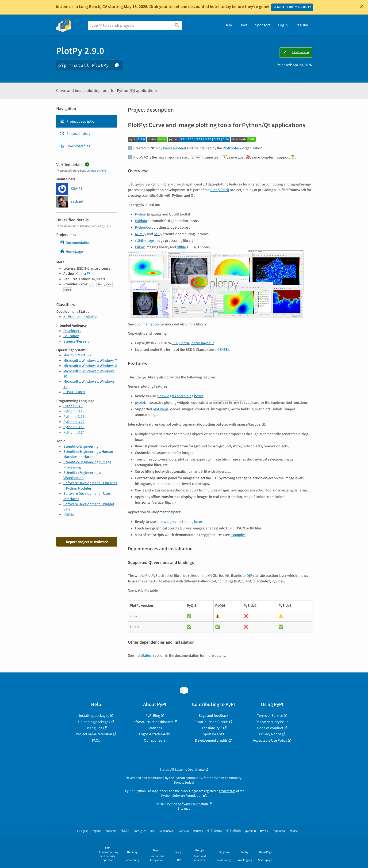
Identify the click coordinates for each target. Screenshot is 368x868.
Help (228, 25)
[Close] (362, 6)
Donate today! (184, 783)
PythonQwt (144, 227)
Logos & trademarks (155, 734)
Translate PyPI (211, 728)
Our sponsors (155, 740)
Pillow (140, 247)
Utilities (69, 515)
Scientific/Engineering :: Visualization (82, 475)
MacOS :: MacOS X (77, 355)
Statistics (155, 728)
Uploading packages (94, 722)
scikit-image (144, 241)
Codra (81, 274)
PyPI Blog (153, 716)
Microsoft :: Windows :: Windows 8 (90, 366)
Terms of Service (270, 716)
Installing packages (94, 716)
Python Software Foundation (182, 796)
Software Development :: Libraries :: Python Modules (90, 486)
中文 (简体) (215, 831)
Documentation (75, 243)
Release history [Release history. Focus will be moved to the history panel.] (75, 134)
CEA (175, 343)
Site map (184, 809)
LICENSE (221, 350)
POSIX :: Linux (74, 392)
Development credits (211, 740)
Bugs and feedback (213, 716)
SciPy (158, 234)
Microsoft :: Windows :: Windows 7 (90, 361)
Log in (283, 25)
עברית (264, 831)
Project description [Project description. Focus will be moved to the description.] (78, 121)
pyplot (140, 403)
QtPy (250, 576)
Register (302, 25)
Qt (171, 214)
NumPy (141, 234)
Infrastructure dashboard (153, 722)
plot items (161, 409)
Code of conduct (270, 728)
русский (251, 831)
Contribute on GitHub (211, 722)
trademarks (227, 791)
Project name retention (94, 734)
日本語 (125, 831)
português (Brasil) (144, 831)
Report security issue (272, 722)
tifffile (181, 247)
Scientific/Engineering (81, 446)
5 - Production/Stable (80, 317)
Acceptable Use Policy (270, 740)
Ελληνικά (183, 831)
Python (141, 214)
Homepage (71, 252)
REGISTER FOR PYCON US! (290, 7)
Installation (143, 656)
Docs (243, 25)
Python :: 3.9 (73, 406)
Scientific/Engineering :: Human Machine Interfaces (88, 454)
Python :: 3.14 (74, 432)
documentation (147, 324)
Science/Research (77, 341)
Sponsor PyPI (213, 734)
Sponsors (263, 25)
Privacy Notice (270, 734)
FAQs (96, 740)
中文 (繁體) (234, 831)
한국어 (294, 831)
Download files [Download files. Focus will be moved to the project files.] (75, 146)
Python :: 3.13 (74, 427)
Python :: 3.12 (74, 422)
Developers (72, 331)
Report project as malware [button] (87, 542)
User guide (94, 728)
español (97, 831)
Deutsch (198, 831)
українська (167, 831)
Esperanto (279, 831)
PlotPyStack (232, 148)
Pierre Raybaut (174, 148)
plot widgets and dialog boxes (180, 396)
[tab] (87, 121)
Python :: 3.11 (74, 417)
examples (238, 535)
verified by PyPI (96, 171)
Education (71, 336)
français (111, 831)
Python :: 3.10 (74, 411)
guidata (141, 221)
